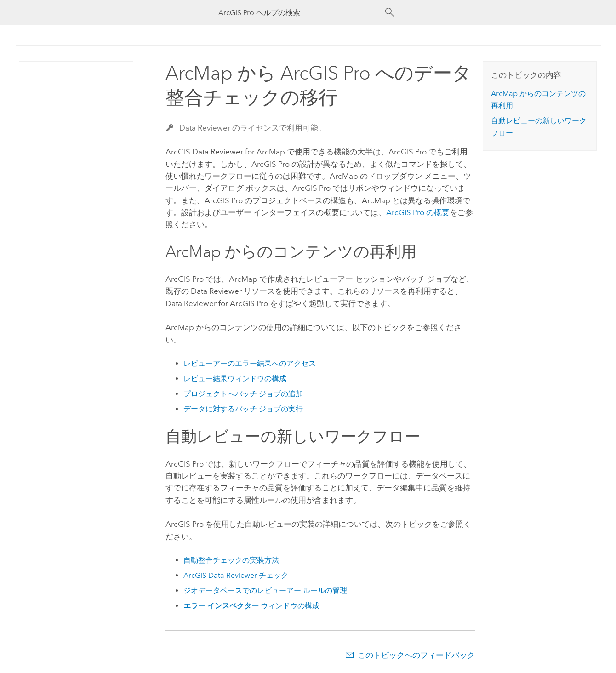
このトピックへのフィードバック (416, 655)
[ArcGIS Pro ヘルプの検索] (299, 13)
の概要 (418, 212)
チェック (236, 575)
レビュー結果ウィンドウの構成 (235, 379)
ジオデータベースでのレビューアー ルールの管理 (265, 590)
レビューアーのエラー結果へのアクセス (250, 363)
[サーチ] (390, 12)
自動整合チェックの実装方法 (231, 560)
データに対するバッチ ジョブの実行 (243, 409)
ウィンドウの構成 (251, 606)
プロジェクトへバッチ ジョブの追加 (243, 394)
